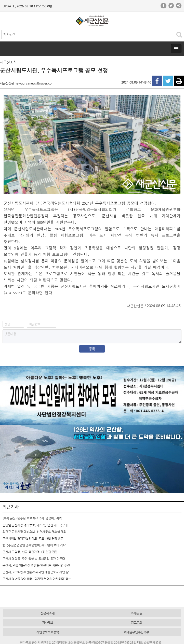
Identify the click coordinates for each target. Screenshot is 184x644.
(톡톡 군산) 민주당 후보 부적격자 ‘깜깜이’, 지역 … (34, 518)
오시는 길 (136, 613)
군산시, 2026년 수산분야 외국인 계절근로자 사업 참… (37, 572)
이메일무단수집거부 (136, 632)
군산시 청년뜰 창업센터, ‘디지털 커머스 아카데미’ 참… (37, 579)
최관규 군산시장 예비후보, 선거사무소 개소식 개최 (34, 532)
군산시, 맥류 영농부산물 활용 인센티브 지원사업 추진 (36, 565)
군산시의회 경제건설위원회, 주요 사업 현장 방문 (33, 539)
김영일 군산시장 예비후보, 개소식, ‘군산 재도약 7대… (36, 525)
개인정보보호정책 (48, 632)
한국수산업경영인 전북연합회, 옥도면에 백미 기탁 (34, 545)
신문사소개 (48, 613)
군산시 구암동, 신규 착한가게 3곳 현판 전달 (30, 552)
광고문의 (137, 623)
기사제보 (48, 623)
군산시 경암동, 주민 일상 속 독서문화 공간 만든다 (34, 559)
